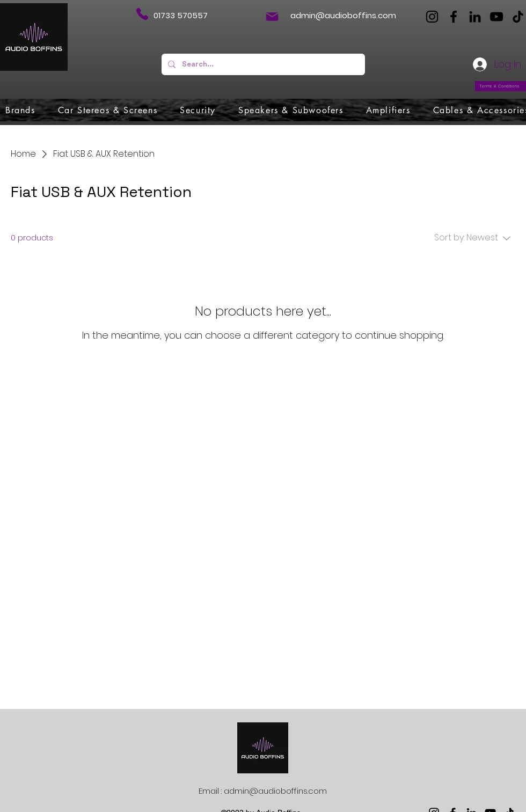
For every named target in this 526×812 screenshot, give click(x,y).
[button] (20, 110)
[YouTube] (496, 17)
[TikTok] (518, 17)
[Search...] (262, 64)
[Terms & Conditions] (501, 86)
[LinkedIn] (475, 17)
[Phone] (142, 14)
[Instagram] (432, 17)
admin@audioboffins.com (343, 15)
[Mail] (272, 17)
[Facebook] (454, 17)
